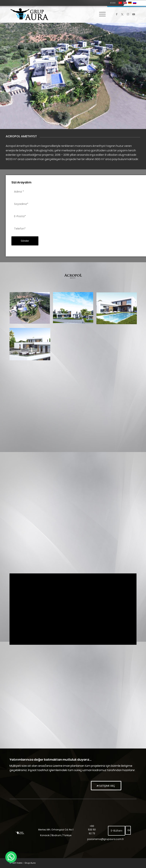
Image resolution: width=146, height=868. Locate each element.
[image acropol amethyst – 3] (118, 310)
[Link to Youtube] (134, 14)
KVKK (113, 3)
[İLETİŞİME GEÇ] (106, 786)
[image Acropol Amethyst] (31, 310)
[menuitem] (112, 3)
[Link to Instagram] (128, 14)
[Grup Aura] (29, 14)
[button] (11, 857)
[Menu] (100, 14)
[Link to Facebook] (117, 14)
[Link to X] (122, 14)
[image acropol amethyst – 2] (75, 310)
